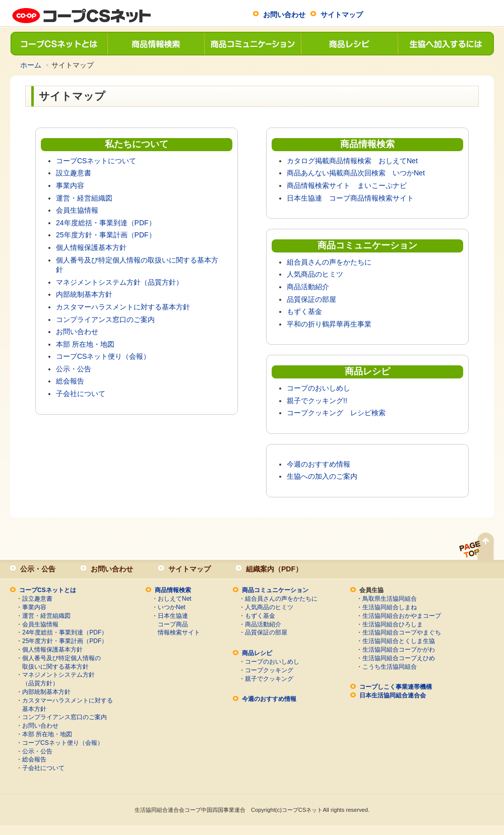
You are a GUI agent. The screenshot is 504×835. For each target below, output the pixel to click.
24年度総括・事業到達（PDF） (106, 223)
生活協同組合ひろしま (393, 624)
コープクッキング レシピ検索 (336, 413)
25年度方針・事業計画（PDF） (106, 235)
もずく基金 (304, 311)
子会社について (81, 394)
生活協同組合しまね (390, 607)
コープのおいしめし (319, 388)
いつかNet (172, 607)
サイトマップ (342, 15)
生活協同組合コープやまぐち (402, 632)
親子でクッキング (269, 679)
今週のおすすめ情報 (319, 464)
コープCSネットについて (96, 161)
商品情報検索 (155, 44)
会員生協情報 (77, 210)
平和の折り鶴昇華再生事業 (329, 324)
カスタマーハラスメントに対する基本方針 (123, 307)
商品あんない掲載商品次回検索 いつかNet (356, 173)
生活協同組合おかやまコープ (402, 616)
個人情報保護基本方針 (91, 247)
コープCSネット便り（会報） (103, 356)
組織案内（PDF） (274, 569)
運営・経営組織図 (84, 198)
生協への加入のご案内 (322, 476)
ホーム (31, 65)
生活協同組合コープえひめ (399, 658)
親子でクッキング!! (317, 401)
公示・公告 (74, 369)
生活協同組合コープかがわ (399, 650)
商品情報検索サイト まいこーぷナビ (347, 185)
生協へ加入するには (446, 44)
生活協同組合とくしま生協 (399, 641)
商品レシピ (349, 44)
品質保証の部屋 (311, 299)
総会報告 (70, 381)
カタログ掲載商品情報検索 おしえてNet (352, 161)
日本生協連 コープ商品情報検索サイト (350, 198)
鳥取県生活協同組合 (390, 599)
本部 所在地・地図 (85, 344)
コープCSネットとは (58, 44)
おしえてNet (175, 599)
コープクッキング (269, 670)
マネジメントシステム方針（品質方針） (119, 282)
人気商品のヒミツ (315, 274)
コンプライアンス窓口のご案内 (105, 319)
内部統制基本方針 (84, 294)
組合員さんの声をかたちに (329, 262)
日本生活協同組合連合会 (393, 695)
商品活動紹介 (308, 287)
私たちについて (137, 144)
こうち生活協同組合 (390, 667)
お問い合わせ (284, 15)
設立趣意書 (74, 173)
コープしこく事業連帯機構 (396, 687)
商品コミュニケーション (252, 44)
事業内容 (70, 185)
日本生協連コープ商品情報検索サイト (179, 624)
